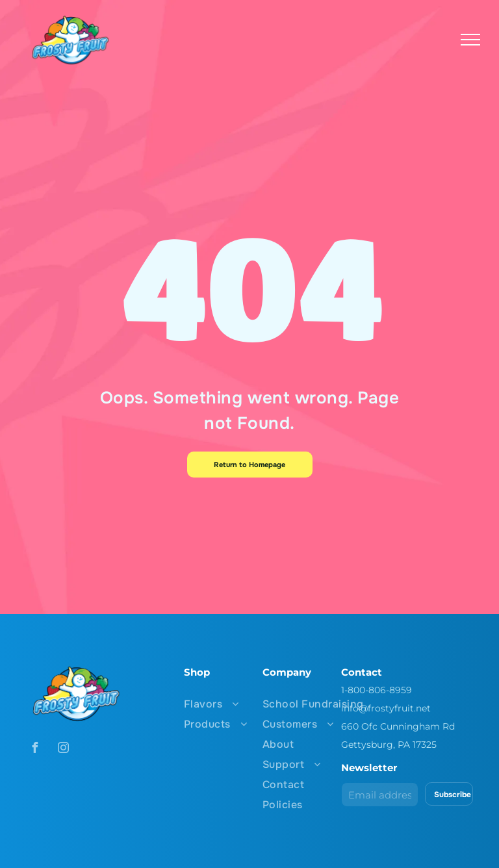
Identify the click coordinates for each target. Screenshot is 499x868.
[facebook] (34, 749)
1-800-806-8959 (377, 690)
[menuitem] (242, 704)
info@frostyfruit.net (386, 708)
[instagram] (63, 749)
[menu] (470, 40)
